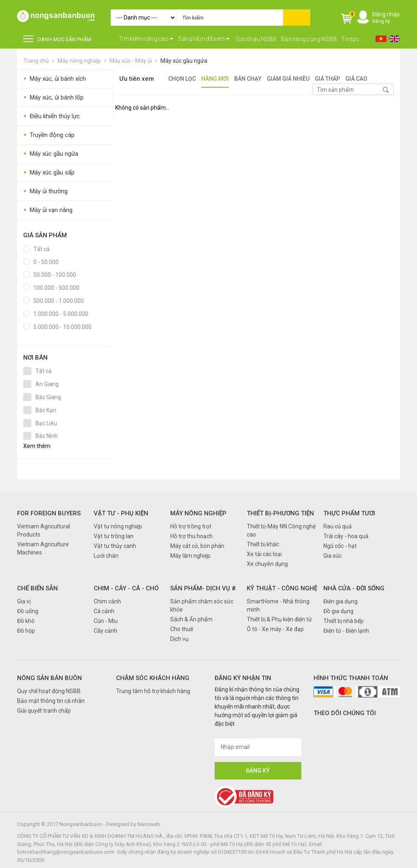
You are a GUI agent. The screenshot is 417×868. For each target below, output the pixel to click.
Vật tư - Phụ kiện (121, 513)
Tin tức (350, 39)
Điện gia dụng (340, 601)
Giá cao (356, 79)
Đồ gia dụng (338, 611)
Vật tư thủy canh (115, 546)
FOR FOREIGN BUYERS (49, 513)
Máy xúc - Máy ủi (131, 61)
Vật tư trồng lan (114, 536)
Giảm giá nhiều (288, 79)
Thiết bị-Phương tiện (280, 513)
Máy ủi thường (45, 191)
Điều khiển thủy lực (52, 116)
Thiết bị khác (263, 544)
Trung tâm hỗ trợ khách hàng (153, 691)
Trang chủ (36, 61)
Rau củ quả (338, 526)
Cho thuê (182, 629)
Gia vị (24, 601)
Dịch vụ (179, 639)
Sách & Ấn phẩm (191, 619)
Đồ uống (28, 611)
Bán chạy (248, 79)
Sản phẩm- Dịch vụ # (203, 588)
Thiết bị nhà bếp (343, 621)
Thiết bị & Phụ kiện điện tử (279, 619)
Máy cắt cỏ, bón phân (197, 546)
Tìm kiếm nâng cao (146, 39)
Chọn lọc (182, 79)
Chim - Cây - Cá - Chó (126, 588)
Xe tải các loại (264, 554)
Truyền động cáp (49, 135)
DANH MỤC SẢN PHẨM (57, 39)
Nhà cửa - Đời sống (354, 588)
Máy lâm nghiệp (190, 556)
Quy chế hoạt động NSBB (49, 691)
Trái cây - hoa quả (346, 536)
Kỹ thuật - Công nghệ (282, 588)
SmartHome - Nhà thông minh (278, 605)
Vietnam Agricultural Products (44, 530)
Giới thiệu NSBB (256, 39)
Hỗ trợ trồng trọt (191, 526)
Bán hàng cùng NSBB (309, 39)
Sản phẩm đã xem (204, 39)
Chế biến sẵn (37, 588)
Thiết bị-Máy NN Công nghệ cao (281, 530)
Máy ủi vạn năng (48, 210)
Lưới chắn (106, 556)
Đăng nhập (386, 14)
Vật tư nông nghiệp (118, 526)
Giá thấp (327, 79)
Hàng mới (215, 79)
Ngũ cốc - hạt (340, 546)
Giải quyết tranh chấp (44, 711)
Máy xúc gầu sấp (49, 173)
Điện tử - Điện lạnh (346, 631)
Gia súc (333, 556)
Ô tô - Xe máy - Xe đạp (275, 629)
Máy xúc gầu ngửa (184, 61)
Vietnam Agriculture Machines (43, 548)
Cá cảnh (104, 611)
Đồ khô (26, 621)
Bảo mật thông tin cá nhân (51, 701)
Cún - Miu (106, 621)
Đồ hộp (26, 631)
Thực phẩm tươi (349, 513)
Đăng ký (381, 21)
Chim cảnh (107, 601)
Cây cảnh (105, 631)
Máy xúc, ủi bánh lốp (53, 98)
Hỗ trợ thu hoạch (191, 536)
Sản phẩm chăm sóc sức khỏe (202, 605)
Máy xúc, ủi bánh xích (55, 79)
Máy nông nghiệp (79, 61)
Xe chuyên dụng (267, 564)
